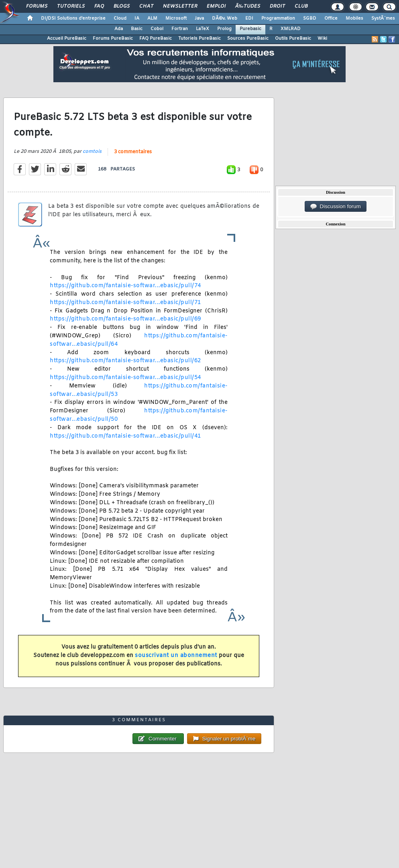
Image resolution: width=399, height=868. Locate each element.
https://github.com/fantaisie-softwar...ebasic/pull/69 (125, 319)
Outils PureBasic (293, 39)
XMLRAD (291, 29)
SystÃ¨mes (383, 18)
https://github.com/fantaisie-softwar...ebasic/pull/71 (125, 303)
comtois (92, 152)
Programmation (278, 18)
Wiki (322, 39)
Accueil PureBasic (67, 39)
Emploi (216, 6)
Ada (119, 29)
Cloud (120, 18)
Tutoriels (71, 6)
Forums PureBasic (113, 39)
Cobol (157, 29)
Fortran (180, 29)
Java (199, 18)
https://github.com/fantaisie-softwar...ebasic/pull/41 (125, 436)
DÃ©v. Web (225, 18)
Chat (146, 6)
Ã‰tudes (248, 6)
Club (301, 6)
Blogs (122, 6)
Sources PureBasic (248, 39)
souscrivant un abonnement (176, 656)
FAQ (99, 6)
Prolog (224, 29)
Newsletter (180, 6)
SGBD (310, 18)
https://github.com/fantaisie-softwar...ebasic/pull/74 (125, 286)
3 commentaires (133, 152)
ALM (152, 18)
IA (137, 18)
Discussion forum (336, 207)
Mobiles (354, 18)
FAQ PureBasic (156, 39)
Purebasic (250, 29)
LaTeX (203, 29)
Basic (137, 29)
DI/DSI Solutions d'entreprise (73, 18)
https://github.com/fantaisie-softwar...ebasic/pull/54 (125, 378)
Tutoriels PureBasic (199, 39)
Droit (277, 6)
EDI (249, 18)
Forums (37, 6)
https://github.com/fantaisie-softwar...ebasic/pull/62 (125, 361)
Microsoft (176, 18)
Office (331, 18)
